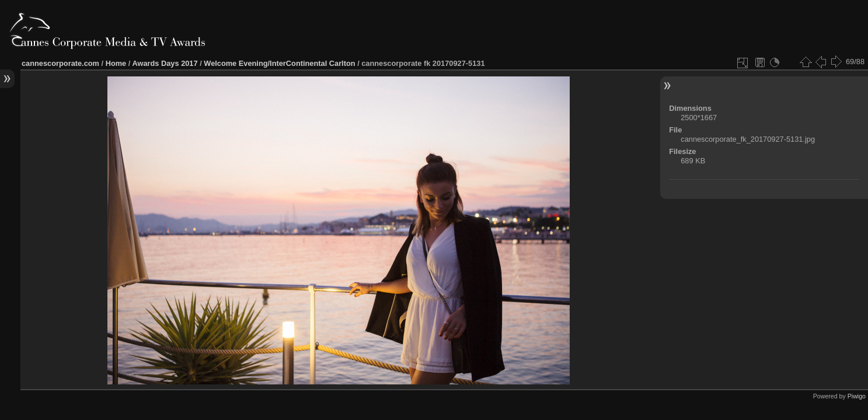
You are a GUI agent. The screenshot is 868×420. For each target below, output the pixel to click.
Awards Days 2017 (165, 63)
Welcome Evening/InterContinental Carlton (279, 63)
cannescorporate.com (60, 63)
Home (116, 63)
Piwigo (857, 396)
